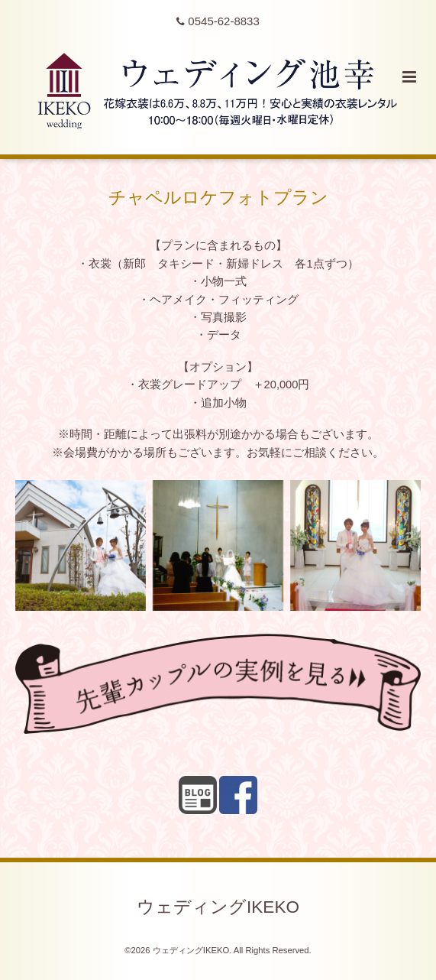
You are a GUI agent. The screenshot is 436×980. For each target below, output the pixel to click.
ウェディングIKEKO (218, 906)
